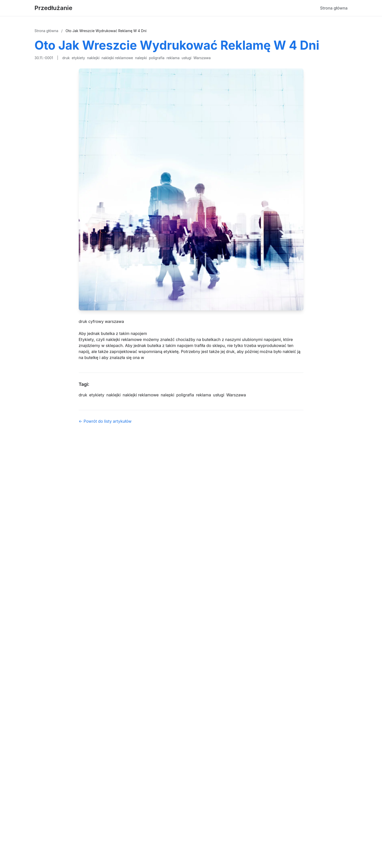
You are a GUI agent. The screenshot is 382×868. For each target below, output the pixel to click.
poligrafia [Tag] (185, 395)
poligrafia (157, 58)
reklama (173, 58)
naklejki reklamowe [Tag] (141, 395)
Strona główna (334, 8)
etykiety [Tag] (97, 395)
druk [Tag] (83, 395)
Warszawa (202, 58)
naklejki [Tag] (113, 395)
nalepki (141, 58)
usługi (186, 58)
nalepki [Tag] (168, 395)
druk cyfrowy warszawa (101, 321)
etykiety (78, 58)
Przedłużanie (54, 8)
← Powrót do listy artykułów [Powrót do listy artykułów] (105, 421)
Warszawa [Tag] (236, 395)
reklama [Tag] (203, 395)
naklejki (93, 58)
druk (66, 58)
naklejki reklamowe (117, 58)
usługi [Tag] (219, 395)
